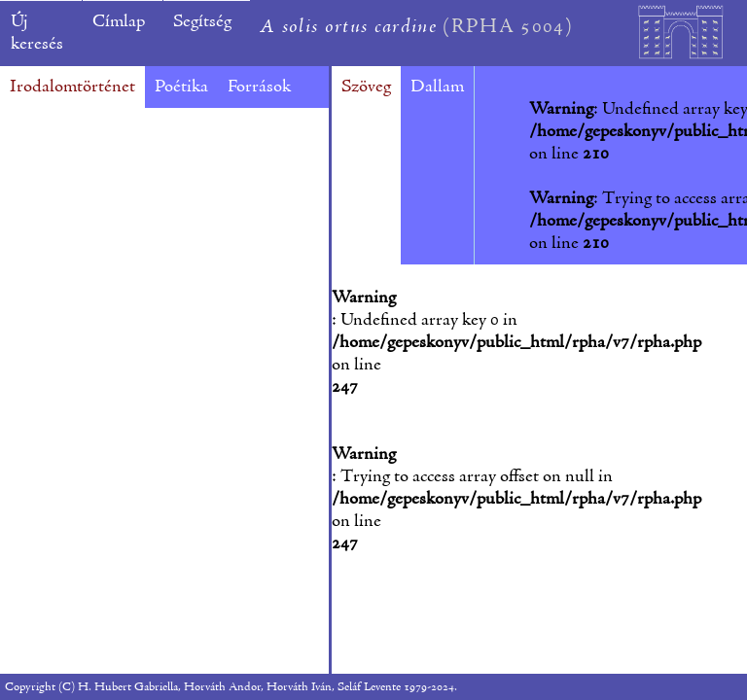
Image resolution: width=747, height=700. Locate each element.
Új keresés (37, 33)
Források (259, 87)
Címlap (119, 22)
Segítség (202, 22)
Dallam (437, 87)
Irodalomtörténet (72, 87)
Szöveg (366, 87)
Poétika (181, 87)
